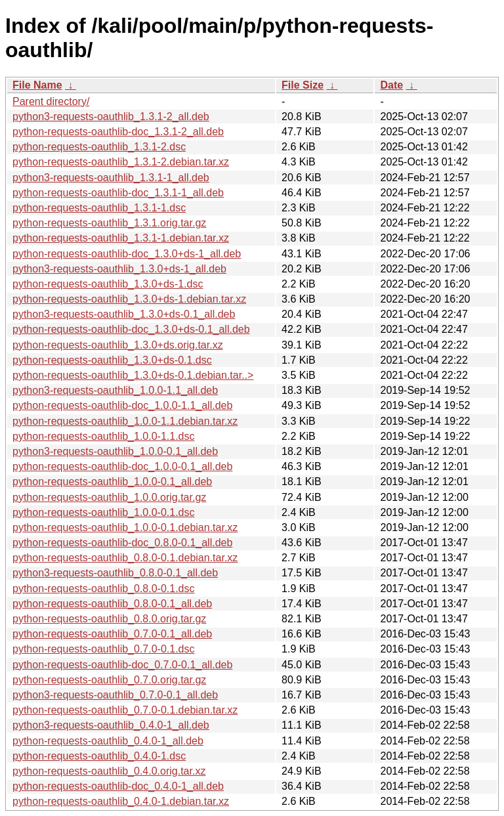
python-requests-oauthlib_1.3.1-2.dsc (99, 147)
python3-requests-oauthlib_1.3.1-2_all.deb (111, 117)
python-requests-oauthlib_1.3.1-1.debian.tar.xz (121, 238)
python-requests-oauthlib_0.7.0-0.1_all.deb (112, 634)
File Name (37, 85)
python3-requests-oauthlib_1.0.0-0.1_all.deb (115, 451)
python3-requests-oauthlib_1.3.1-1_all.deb (111, 178)
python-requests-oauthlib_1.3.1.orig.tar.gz (109, 223)
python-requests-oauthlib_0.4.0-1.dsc (99, 756)
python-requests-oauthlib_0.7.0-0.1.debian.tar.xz (125, 710)
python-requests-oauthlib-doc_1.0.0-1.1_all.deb (122, 405)
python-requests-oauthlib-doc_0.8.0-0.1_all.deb (122, 543)
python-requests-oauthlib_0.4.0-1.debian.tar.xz (121, 801)
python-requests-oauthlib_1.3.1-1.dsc (99, 208)
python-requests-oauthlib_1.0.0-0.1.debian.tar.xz (125, 527)
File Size (303, 85)
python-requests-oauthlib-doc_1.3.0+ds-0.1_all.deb (131, 329)
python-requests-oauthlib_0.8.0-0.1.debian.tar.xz (125, 558)
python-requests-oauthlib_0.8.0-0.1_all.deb (112, 604)
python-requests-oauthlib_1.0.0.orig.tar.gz (109, 497)
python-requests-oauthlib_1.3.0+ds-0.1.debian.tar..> (133, 375)
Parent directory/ (51, 101)
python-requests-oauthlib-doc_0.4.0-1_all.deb (118, 786)
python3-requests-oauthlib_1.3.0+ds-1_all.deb (119, 269)
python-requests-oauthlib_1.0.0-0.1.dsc (104, 512)
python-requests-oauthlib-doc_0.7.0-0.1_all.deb (122, 665)
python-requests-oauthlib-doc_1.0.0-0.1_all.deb (122, 466)
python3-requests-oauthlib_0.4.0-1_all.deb (111, 725)
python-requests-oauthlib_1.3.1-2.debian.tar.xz (121, 162)
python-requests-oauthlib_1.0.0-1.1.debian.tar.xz (125, 421)
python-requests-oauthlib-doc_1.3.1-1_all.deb (118, 193)
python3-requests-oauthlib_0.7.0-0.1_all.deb (115, 695)
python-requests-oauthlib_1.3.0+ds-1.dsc (108, 284)
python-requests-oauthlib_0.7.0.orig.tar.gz (109, 680)
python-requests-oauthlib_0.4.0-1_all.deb (108, 741)
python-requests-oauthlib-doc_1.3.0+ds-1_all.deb (127, 254)
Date (391, 85)
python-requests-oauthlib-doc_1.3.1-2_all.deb (118, 132)
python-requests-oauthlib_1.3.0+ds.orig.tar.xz (118, 345)
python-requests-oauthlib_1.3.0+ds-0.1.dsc (112, 360)
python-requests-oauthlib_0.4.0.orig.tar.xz (109, 771)
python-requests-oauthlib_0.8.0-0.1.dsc (104, 589)
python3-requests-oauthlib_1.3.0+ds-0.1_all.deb (124, 314)
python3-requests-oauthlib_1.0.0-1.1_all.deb (115, 390)
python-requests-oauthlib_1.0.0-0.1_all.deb (112, 482)
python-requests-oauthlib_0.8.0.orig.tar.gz (109, 619)
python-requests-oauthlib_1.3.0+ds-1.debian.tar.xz (129, 299)
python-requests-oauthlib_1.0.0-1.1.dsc (104, 436)
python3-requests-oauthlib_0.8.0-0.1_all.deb (115, 573)
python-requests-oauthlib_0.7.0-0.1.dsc (104, 649)
